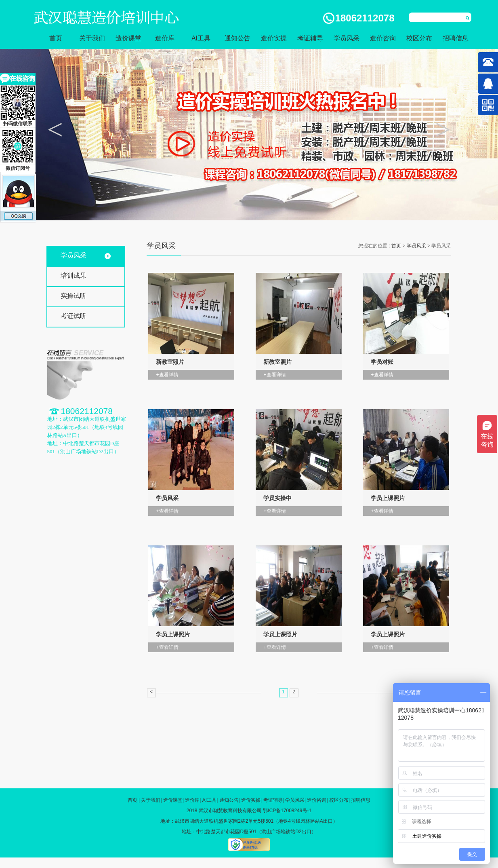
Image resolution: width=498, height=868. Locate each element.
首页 (56, 38)
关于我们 (92, 38)
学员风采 (347, 38)
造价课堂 (128, 38)
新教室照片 (170, 362)
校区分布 (419, 38)
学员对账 (382, 362)
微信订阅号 (18, 149)
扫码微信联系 (18, 106)
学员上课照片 (388, 498)
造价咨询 (383, 38)
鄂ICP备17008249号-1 (287, 811)
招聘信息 (456, 38)
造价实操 (274, 38)
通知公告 (237, 38)
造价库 (165, 38)
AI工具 (201, 38)
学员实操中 (277, 498)
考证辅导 (310, 38)
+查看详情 (167, 375)
